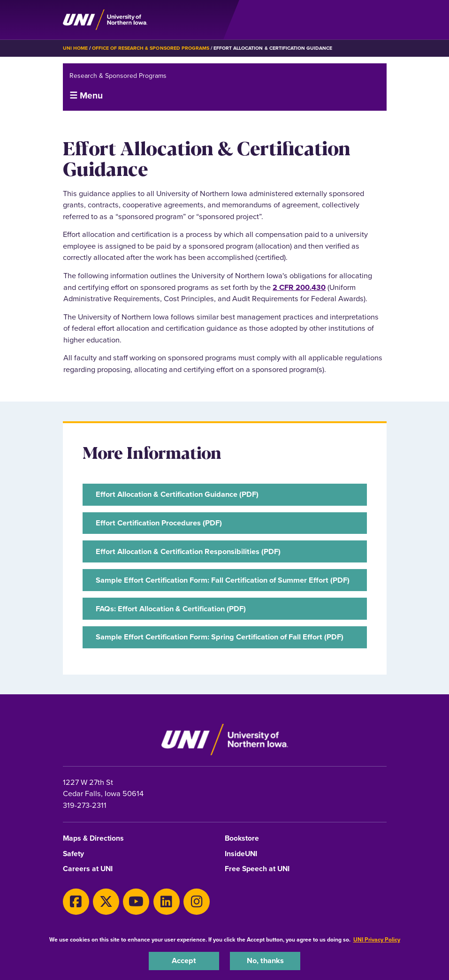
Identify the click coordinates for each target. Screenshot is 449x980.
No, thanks (265, 961)
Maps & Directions (93, 839)
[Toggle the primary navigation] (379, 20)
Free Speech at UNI (257, 869)
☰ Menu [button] (86, 95)
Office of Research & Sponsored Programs (151, 48)
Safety (73, 854)
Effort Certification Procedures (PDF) (159, 523)
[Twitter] (106, 902)
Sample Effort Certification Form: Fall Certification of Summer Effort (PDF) (223, 580)
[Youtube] (136, 902)
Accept (184, 961)
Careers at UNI (88, 869)
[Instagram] (197, 902)
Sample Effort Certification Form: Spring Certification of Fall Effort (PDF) (220, 637)
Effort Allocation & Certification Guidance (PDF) (177, 494)
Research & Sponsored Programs (118, 76)
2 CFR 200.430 (299, 287)
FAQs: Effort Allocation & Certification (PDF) (171, 609)
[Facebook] (76, 902)
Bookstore (242, 839)
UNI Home (75, 48)
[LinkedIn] (167, 902)
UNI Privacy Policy (377, 940)
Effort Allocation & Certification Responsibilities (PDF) (188, 551)
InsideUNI (241, 854)
